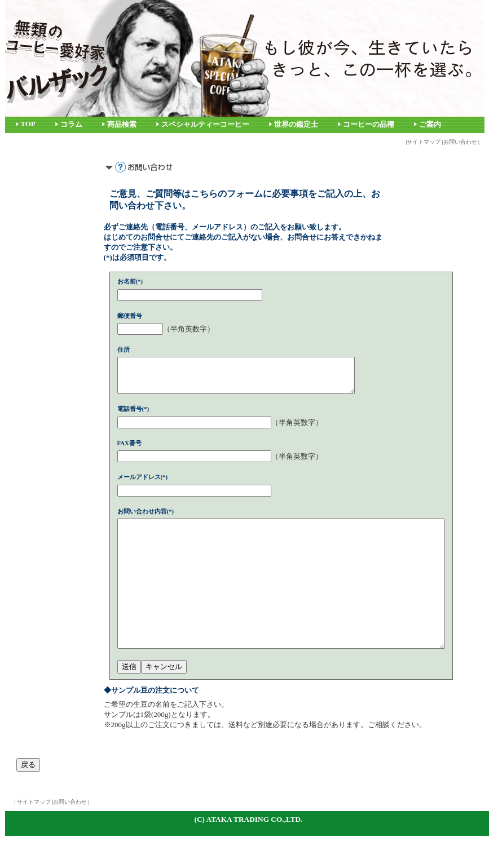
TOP (28, 124)
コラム (71, 125)
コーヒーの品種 (369, 125)
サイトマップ (424, 142)
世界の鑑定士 (296, 125)
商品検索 (122, 125)
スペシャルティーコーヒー (205, 125)
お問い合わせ (460, 142)
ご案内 (430, 125)
